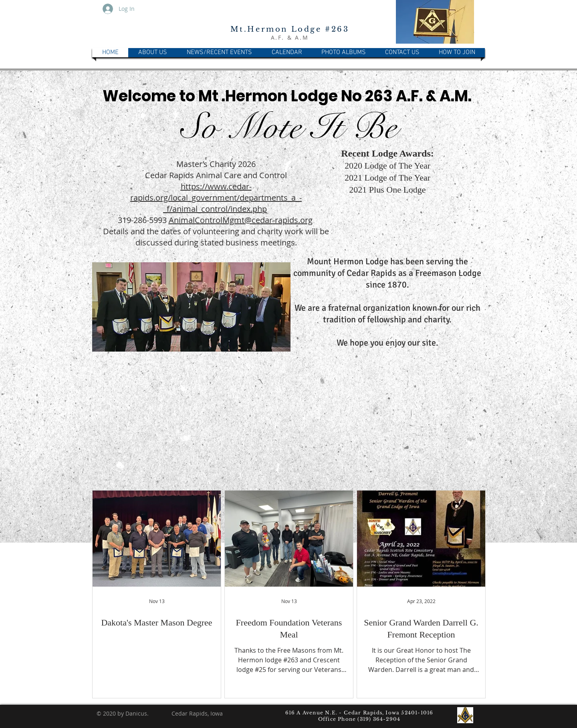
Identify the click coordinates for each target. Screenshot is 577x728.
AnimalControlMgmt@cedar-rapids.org (241, 220)
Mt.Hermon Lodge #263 (290, 29)
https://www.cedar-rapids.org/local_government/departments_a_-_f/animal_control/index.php (216, 198)
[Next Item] (567, 307)
